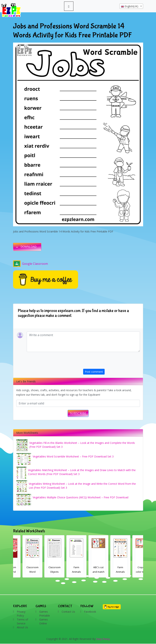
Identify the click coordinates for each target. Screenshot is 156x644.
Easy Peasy (103, 639)
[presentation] (112, 361)
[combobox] (131, 6)
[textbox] (131, 6)
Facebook (90, 612)
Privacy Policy (21, 614)
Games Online (44, 621)
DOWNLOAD (29, 247)
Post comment (94, 372)
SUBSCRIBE (78, 413)
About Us (22, 627)
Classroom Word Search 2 (45, 572)
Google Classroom (30, 264)
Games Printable (45, 614)
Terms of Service (22, 621)
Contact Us (68, 612)
